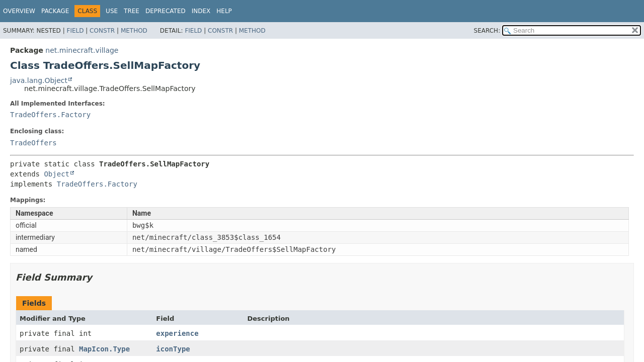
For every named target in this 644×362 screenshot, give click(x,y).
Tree (132, 11)
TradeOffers (33, 143)
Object (57, 174)
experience (177, 333)
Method (134, 31)
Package (55, 11)
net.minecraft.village (82, 50)
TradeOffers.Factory (50, 115)
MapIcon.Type (104, 349)
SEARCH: (487, 31)
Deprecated (166, 11)
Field (75, 31)
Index (201, 11)
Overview (19, 11)
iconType (173, 349)
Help (224, 11)
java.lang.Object (39, 80)
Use (112, 11)
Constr (102, 31)
